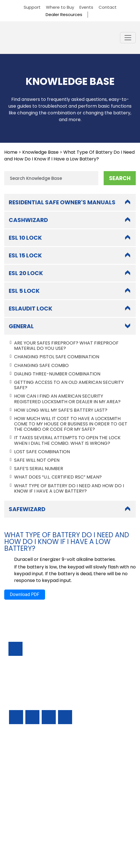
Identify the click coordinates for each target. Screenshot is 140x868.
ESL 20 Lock (26, 273)
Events (86, 7)
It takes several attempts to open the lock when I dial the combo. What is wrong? (67, 440)
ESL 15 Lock (25, 255)
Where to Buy (60, 7)
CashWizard (28, 220)
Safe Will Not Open (37, 460)
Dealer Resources (64, 14)
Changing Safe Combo (41, 365)
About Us (18, 814)
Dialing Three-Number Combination (57, 374)
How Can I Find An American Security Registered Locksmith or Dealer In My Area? (67, 399)
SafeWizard (27, 509)
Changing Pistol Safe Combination (57, 357)
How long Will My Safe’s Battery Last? (61, 410)
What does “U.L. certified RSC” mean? (58, 477)
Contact (108, 7)
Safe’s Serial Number (39, 469)
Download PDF (25, 594)
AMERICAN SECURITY (58, 839)
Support (32, 7)
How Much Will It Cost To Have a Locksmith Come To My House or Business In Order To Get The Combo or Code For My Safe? (71, 424)
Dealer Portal (23, 822)
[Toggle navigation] (128, 38)
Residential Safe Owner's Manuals (62, 202)
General (21, 326)
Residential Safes (27, 769)
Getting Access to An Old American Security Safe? (69, 385)
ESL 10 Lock (25, 238)
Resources (20, 799)
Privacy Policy (70, 845)
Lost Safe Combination (42, 452)
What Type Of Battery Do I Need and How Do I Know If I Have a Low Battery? (69, 488)
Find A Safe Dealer (29, 776)
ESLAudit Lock (31, 309)
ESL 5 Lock (24, 291)
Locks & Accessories (31, 784)
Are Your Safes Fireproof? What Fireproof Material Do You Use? (66, 346)
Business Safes (24, 753)
